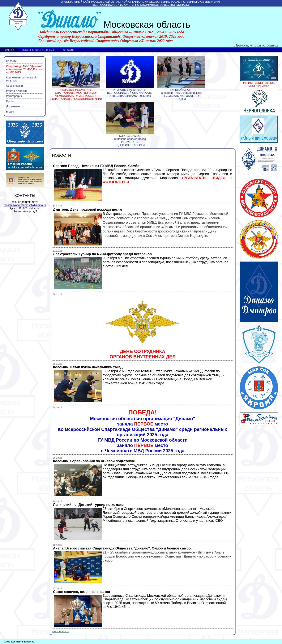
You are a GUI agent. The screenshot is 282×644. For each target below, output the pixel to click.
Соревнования (15, 86)
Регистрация (14, 96)
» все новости (60, 631)
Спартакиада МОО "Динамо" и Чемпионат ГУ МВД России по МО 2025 (24, 69)
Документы (13, 106)
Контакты (68, 50)
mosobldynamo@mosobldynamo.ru (25, 205)
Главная (9, 50)
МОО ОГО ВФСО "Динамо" (38, 50)
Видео (10, 112)
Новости (11, 61)
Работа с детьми (16, 91)
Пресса (11, 101)
